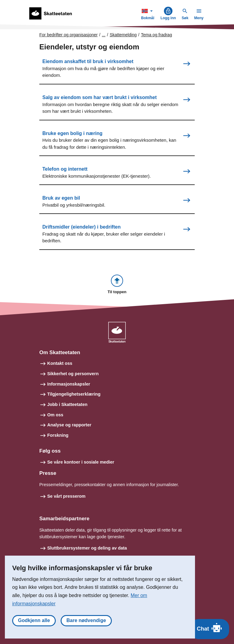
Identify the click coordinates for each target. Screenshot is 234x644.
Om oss (55, 415)
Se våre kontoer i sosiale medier (81, 462)
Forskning (58, 435)
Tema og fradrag (157, 35)
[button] (117, 285)
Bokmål (148, 13)
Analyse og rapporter (69, 425)
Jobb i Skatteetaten (67, 404)
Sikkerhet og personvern (73, 374)
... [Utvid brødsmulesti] (104, 35)
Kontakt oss (60, 363)
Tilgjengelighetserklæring (74, 394)
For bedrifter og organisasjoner (68, 35)
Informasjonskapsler (69, 384)
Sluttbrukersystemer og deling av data (87, 548)
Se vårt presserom (66, 496)
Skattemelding (123, 35)
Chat (210, 628)
